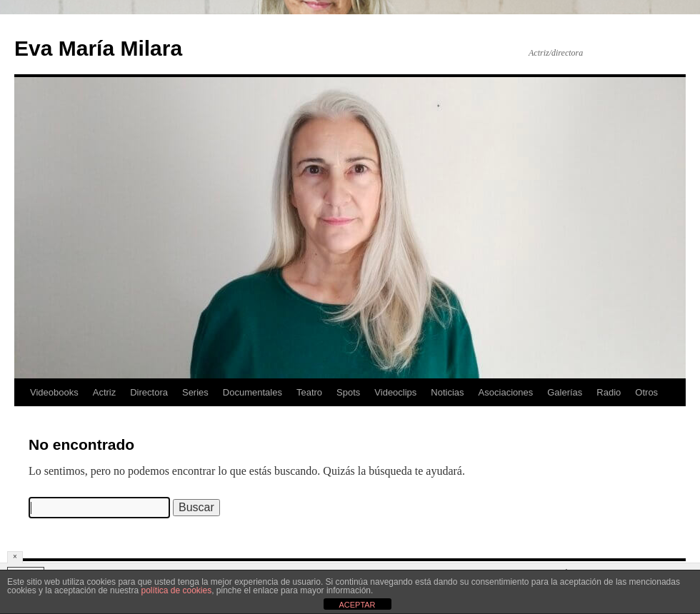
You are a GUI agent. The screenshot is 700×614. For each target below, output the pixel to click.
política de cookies (176, 590)
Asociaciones (506, 392)
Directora (149, 392)
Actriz (105, 392)
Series (195, 392)
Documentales (252, 392)
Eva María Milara (98, 48)
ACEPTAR (357, 605)
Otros (646, 392)
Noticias (447, 392)
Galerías (565, 392)
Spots (348, 392)
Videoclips (395, 392)
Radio (609, 392)
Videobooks (54, 392)
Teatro (309, 392)
